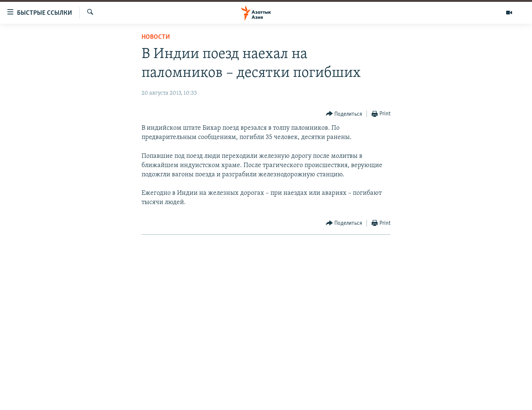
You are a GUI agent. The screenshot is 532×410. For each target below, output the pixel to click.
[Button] (344, 114)
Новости (156, 37)
